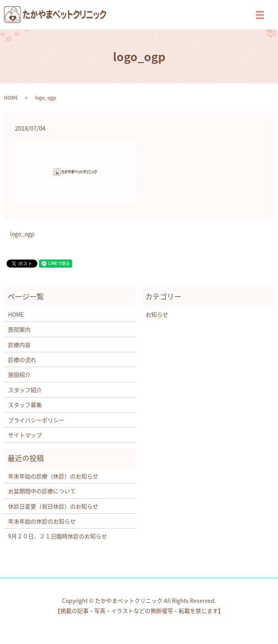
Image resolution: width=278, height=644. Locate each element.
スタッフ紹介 (25, 390)
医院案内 (19, 329)
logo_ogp (22, 234)
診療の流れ (22, 359)
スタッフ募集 (25, 405)
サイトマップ (25, 435)
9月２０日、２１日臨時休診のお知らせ (58, 536)
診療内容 (19, 345)
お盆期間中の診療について (42, 491)
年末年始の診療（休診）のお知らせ (53, 476)
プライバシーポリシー (36, 420)
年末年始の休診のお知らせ (42, 521)
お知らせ (157, 314)
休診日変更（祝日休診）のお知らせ (53, 506)
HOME (11, 98)
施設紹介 (19, 374)
